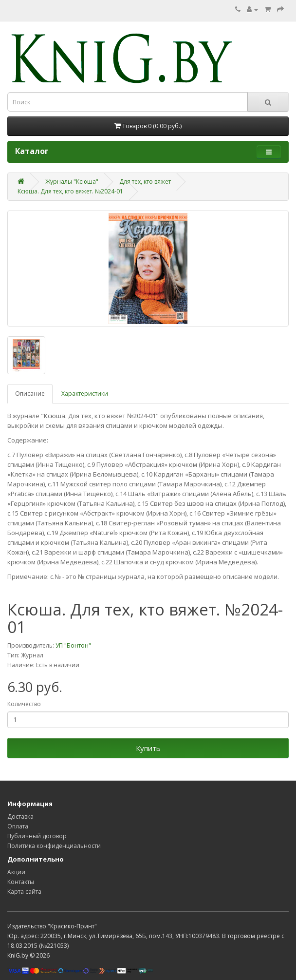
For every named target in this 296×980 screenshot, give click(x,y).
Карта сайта (24, 892)
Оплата (18, 826)
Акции (16, 872)
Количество (24, 704)
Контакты (21, 882)
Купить (148, 748)
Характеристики (85, 394)
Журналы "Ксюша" (72, 182)
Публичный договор (37, 836)
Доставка (20, 817)
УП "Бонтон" (73, 645)
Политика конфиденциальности (54, 846)
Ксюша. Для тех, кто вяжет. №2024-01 (70, 191)
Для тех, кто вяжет (145, 182)
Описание (30, 394)
